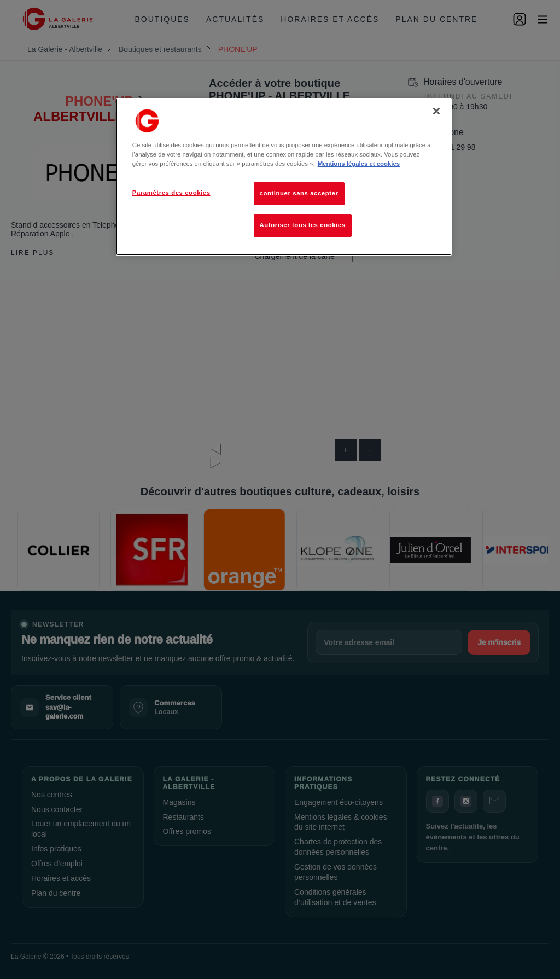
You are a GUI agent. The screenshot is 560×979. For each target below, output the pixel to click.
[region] (284, 177)
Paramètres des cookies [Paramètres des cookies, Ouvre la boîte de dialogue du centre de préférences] (171, 193)
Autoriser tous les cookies (303, 225)
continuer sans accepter (299, 193)
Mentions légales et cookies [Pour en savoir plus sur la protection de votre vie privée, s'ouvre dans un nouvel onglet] (359, 164)
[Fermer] (436, 111)
